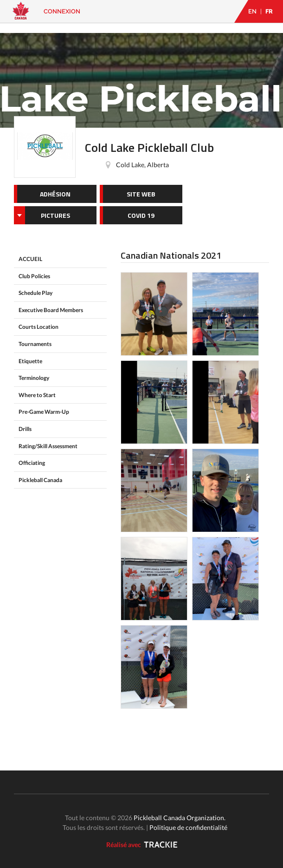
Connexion (62, 11)
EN (252, 11)
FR (269, 11)
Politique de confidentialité (188, 827)
